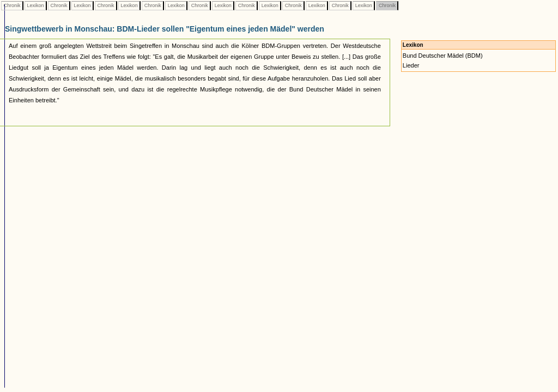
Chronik (12, 5)
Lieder (411, 65)
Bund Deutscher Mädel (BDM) (443, 56)
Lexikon (35, 5)
